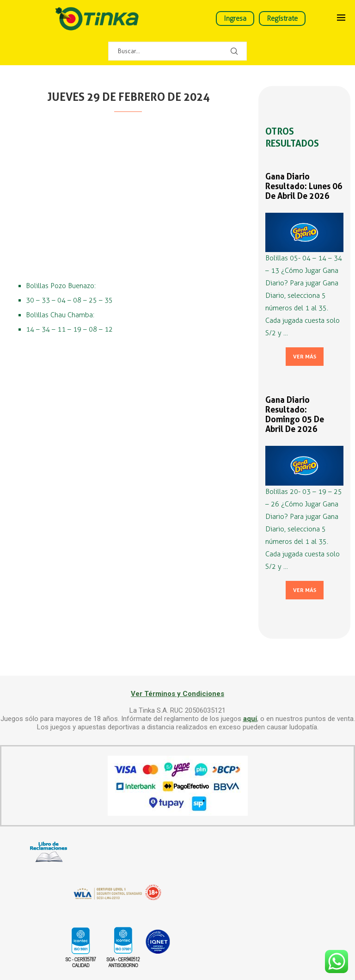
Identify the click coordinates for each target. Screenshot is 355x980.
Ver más (305, 357)
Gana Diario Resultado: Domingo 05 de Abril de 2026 (295, 414)
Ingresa (235, 18)
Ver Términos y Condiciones (177, 694)
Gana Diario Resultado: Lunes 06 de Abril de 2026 (304, 186)
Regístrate (282, 18)
